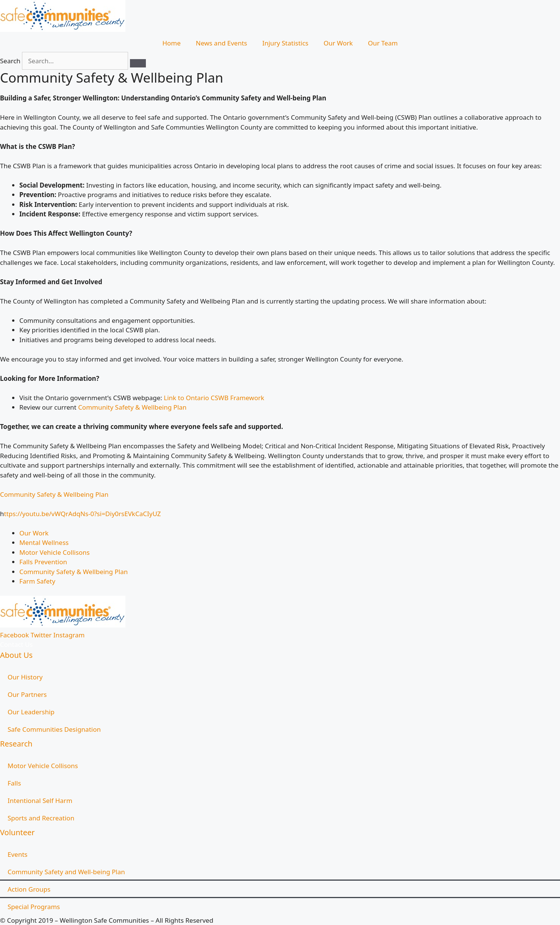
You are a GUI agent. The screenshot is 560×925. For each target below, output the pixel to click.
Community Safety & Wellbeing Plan (132, 407)
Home (171, 43)
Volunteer (17, 832)
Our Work (338, 43)
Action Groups (29, 889)
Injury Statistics (285, 43)
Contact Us (16, 644)
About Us (16, 655)
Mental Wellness (44, 542)
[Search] (138, 63)
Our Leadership (31, 712)
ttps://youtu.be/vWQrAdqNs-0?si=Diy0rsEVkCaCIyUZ (83, 514)
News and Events (221, 43)
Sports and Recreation (41, 818)
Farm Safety (37, 581)
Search (10, 61)
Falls (14, 783)
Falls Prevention (43, 562)
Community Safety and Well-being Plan (66, 872)
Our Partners (27, 694)
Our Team (383, 43)
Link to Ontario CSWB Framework (215, 398)
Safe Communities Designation (54, 729)
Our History (25, 677)
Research (16, 744)
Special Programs (34, 907)
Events (17, 854)
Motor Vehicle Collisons (55, 552)
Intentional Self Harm (40, 801)
